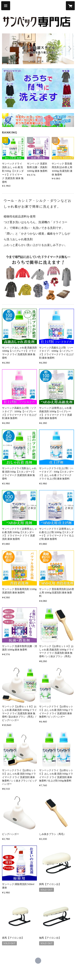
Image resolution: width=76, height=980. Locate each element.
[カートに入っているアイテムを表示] (70, 6)
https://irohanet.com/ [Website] (38, 961)
